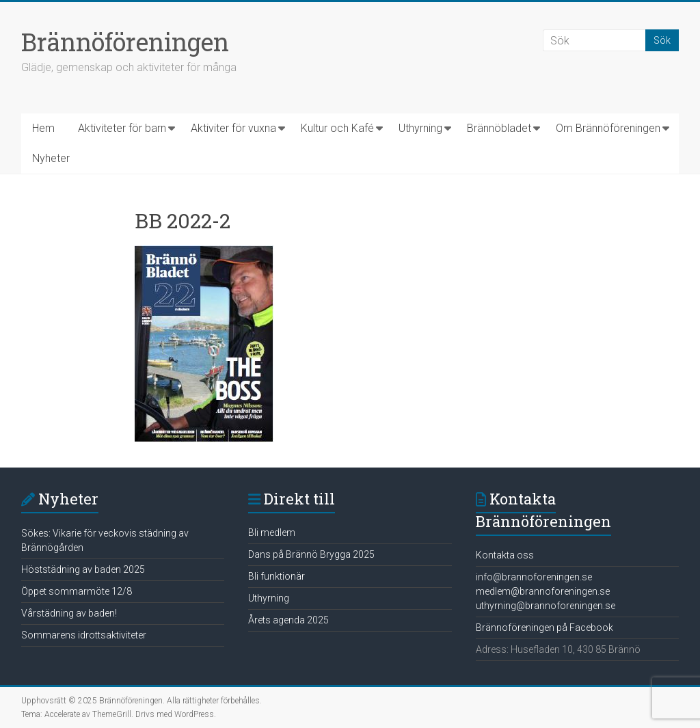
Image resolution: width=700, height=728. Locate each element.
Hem (43, 128)
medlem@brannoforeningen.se (543, 591)
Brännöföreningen (125, 42)
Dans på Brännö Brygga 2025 (311, 554)
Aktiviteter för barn (122, 128)
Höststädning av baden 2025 (83, 569)
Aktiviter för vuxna (233, 128)
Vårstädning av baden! (69, 613)
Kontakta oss (505, 555)
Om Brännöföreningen (608, 128)
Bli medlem (272, 532)
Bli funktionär (277, 576)
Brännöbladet (499, 128)
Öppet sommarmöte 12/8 (77, 591)
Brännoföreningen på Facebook (544, 628)
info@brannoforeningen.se (534, 577)
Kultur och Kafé (337, 128)
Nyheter (51, 158)
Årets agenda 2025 (288, 620)
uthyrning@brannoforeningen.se (546, 606)
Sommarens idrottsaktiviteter (84, 635)
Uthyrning (420, 128)
